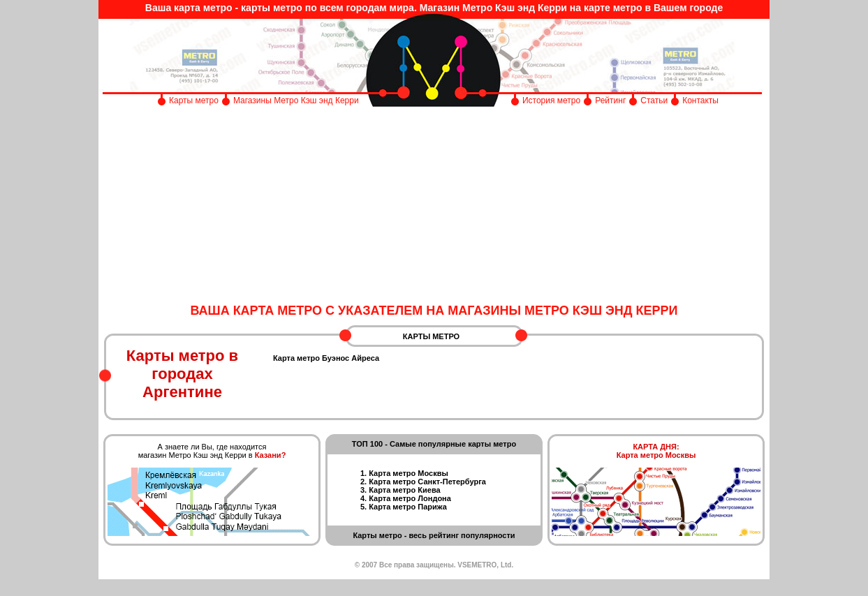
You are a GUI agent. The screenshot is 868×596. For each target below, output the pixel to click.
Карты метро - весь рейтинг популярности (434, 535)
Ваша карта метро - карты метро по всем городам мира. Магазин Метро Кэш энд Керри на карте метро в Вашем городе (434, 8)
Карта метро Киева (404, 490)
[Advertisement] (434, 206)
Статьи (654, 100)
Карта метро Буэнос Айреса (326, 358)
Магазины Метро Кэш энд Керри (297, 100)
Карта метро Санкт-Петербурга (427, 482)
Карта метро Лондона (410, 498)
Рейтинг (610, 100)
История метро (551, 100)
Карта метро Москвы (409, 473)
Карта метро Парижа (408, 507)
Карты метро (194, 100)
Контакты (700, 100)
